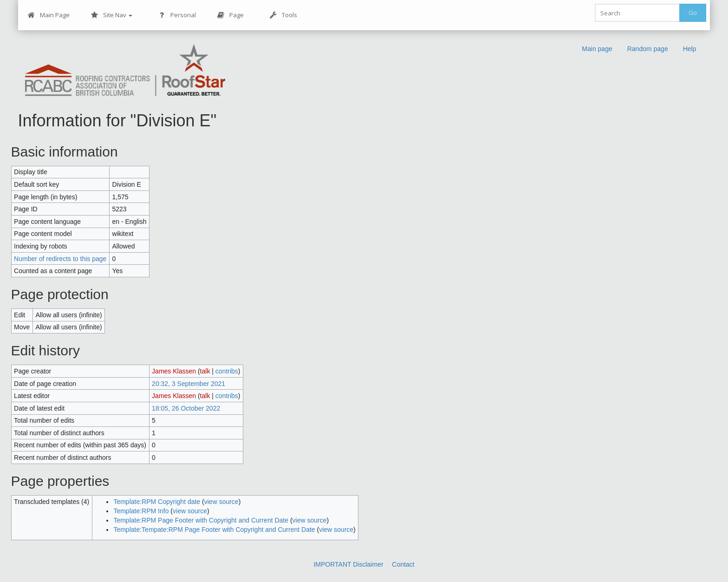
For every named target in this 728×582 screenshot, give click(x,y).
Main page (597, 49)
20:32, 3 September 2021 (188, 384)
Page (231, 15)
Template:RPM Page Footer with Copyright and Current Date (201, 520)
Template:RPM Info (141, 511)
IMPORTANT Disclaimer (348, 564)
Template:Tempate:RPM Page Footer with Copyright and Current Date (214, 530)
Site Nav (112, 15)
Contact (403, 564)
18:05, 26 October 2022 (186, 408)
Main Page (49, 15)
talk (205, 371)
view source (221, 502)
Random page (648, 49)
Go (693, 13)
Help (690, 49)
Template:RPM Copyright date (157, 502)
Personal (177, 15)
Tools (283, 15)
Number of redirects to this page (60, 259)
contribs (227, 371)
